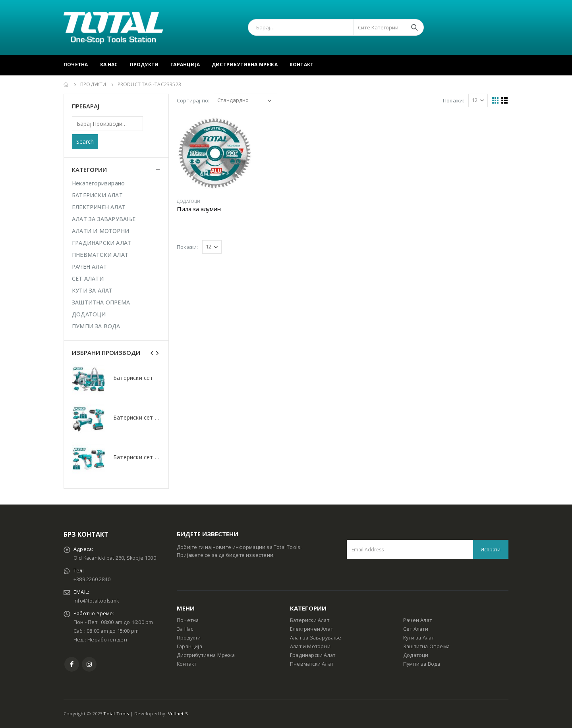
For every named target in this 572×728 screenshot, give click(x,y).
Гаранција (185, 65)
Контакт (301, 65)
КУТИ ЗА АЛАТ (92, 290)
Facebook (72, 664)
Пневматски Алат (312, 664)
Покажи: (453, 100)
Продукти (144, 65)
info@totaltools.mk (96, 601)
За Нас (109, 65)
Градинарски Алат (313, 655)
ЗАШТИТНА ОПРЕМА (101, 302)
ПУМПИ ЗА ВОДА (96, 326)
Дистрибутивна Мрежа (245, 65)
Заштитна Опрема (426, 646)
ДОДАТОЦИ (189, 201)
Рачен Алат (417, 620)
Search (85, 142)
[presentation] (152, 352)
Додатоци (416, 655)
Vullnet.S (178, 714)
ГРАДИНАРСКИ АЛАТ (101, 243)
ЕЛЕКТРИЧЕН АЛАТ (99, 207)
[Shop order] (245, 100)
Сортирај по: (193, 100)
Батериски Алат (310, 620)
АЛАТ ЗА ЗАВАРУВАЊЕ (104, 219)
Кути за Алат (418, 638)
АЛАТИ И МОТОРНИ (100, 231)
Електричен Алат (311, 629)
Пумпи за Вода (422, 664)
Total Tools (116, 714)
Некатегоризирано (98, 183)
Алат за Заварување (316, 638)
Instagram (89, 664)
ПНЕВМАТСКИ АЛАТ (100, 255)
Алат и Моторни (310, 646)
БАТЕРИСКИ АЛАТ (97, 195)
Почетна (76, 65)
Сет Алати (416, 629)
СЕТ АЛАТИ (88, 278)
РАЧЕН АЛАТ (89, 267)
